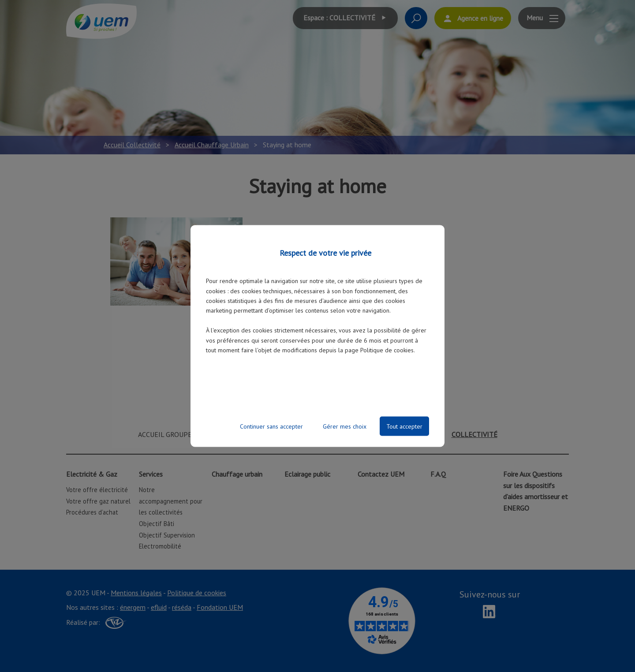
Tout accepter (404, 426)
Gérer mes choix (345, 426)
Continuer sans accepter (271, 426)
